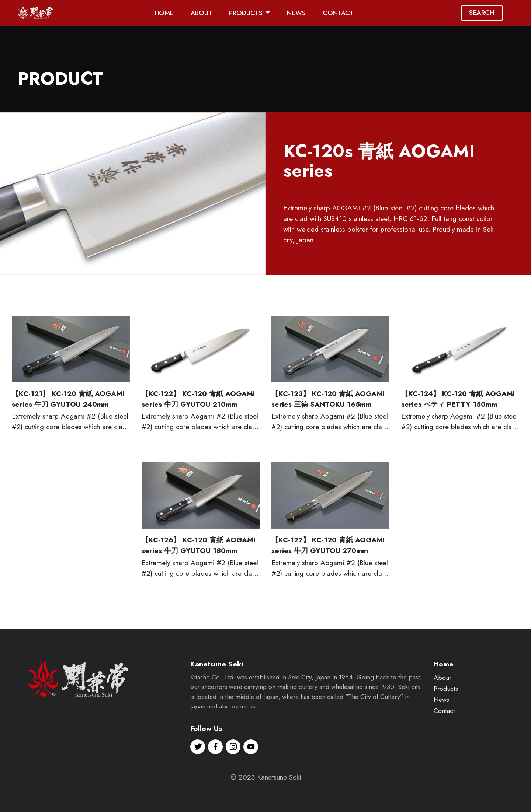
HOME (164, 13)
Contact (444, 738)
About (442, 706)
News (441, 727)
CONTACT (338, 13)
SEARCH (482, 13)
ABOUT (202, 13)
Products (446, 717)
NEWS (296, 13)
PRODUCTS (246, 13)
